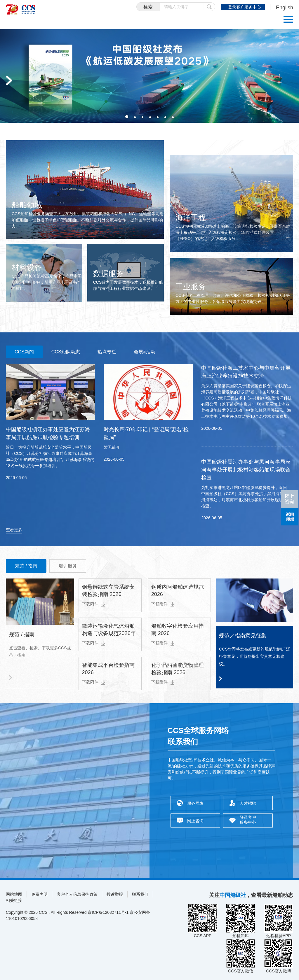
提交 (209, 7)
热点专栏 (107, 352)
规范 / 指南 (26, 566)
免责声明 (39, 894)
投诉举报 (115, 894)
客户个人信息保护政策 (77, 894)
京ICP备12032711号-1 (108, 912)
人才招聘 (248, 803)
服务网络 (195, 803)
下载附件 (94, 604)
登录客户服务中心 (244, 7)
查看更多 (14, 530)
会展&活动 (145, 352)
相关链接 (14, 900)
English (285, 8)
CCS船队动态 (66, 352)
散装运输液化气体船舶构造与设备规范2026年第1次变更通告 (109, 633)
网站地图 (14, 894)
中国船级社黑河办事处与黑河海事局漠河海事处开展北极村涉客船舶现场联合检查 (246, 470)
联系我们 (140, 894)
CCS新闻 (24, 352)
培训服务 (68, 566)
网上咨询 (195, 821)
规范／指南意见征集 (243, 636)
